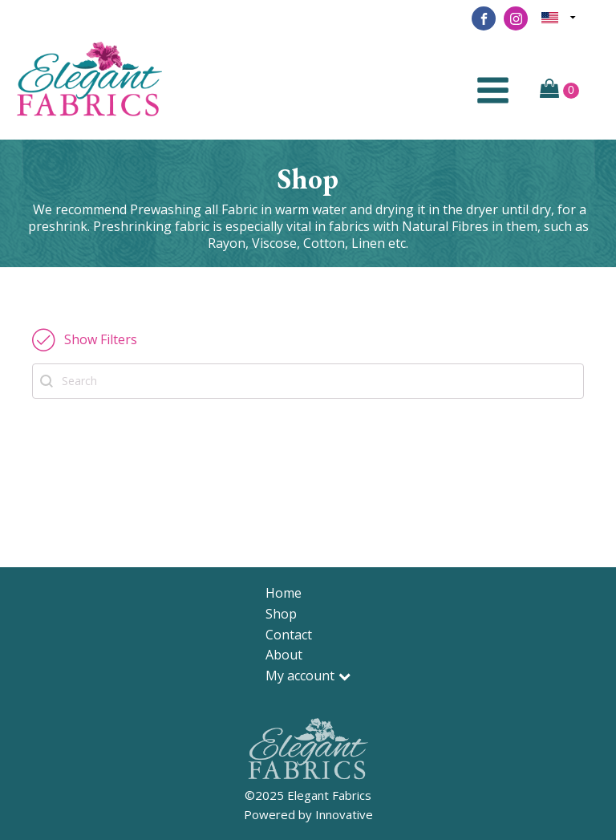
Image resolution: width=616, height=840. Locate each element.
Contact (289, 635)
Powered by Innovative (308, 814)
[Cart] (559, 90)
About (284, 655)
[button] (85, 339)
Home (284, 593)
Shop (281, 614)
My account (308, 676)
